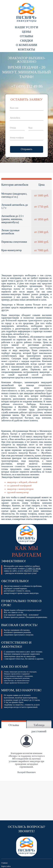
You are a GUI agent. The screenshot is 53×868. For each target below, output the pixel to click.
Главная (4, 863)
